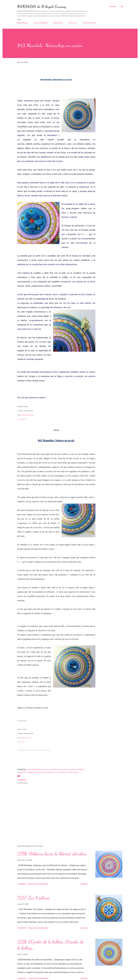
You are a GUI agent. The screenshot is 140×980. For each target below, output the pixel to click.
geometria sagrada (60, 769)
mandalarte (22, 772)
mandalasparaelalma (37, 772)
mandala (81, 769)
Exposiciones (58, 23)
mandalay (63, 772)
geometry (73, 769)
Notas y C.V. (73, 23)
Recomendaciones (90, 23)
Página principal (22, 23)
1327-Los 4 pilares (33, 898)
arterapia (47, 769)
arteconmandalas (34, 769)
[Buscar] (113, 7)
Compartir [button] (22, 780)
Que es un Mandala (41, 23)
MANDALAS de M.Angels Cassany (41, 6)
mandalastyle (52, 772)
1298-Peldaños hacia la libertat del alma (52, 854)
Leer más (84, 884)
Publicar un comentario (38, 884)
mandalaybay (73, 772)
